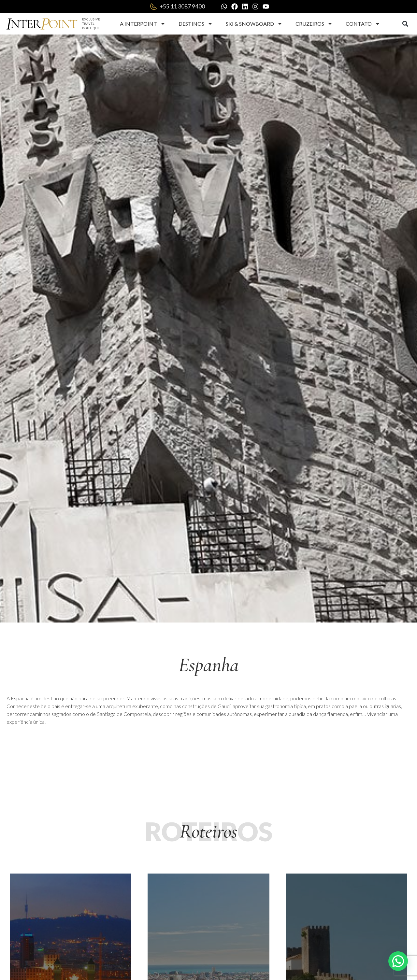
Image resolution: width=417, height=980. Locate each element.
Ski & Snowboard (254, 24)
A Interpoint (143, 24)
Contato (363, 24)
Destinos (196, 24)
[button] (405, 24)
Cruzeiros (314, 24)
